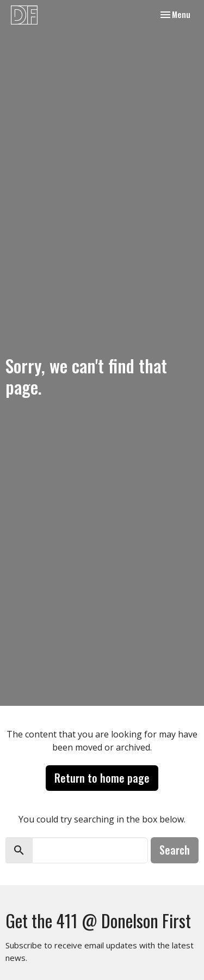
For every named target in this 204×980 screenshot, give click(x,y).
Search (175, 850)
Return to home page (102, 778)
